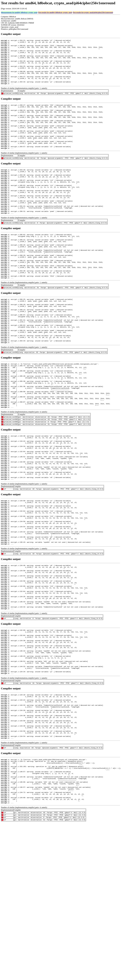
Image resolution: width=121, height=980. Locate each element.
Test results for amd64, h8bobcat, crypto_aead (55, 12)
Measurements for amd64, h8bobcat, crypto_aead (19, 12)
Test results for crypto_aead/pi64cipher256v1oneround (93, 12)
